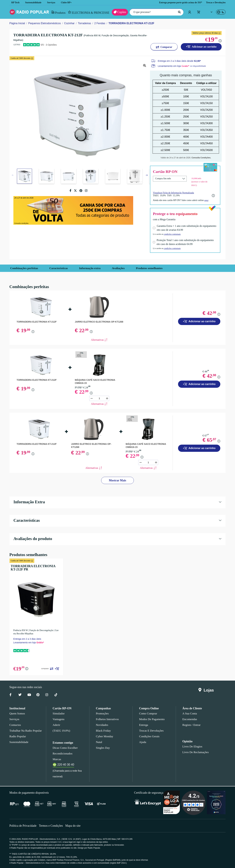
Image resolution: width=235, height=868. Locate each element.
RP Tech (16, 3)
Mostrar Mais (117, 480)
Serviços (54, 3)
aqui (210, 200)
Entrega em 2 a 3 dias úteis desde (180, 61)
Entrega (144, 724)
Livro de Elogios (191, 746)
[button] (147, 175)
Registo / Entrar (192, 724)
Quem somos (17, 713)
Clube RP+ (69, 3)
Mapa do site (75, 825)
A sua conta (190, 713)
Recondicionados (62, 753)
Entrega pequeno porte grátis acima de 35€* (176, 3)
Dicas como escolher (64, 747)
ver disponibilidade (199, 66)
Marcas (57, 759)
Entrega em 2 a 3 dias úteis (27, 638)
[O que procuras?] (156, 12)
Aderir (56, 724)
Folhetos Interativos (107, 719)
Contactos (16, 724)
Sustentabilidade (34, 3)
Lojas (207, 690)
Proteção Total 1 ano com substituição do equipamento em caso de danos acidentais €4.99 (187, 242)
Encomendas (190, 719)
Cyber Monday (104, 736)
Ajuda (143, 742)
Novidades (102, 724)
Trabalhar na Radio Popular (25, 730)
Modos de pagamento (152, 719)
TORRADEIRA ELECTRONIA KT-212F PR (36, 567)
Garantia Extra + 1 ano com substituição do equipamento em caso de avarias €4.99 (180, 227)
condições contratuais (175, 234)
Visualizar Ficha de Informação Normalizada (175, 192)
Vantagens (59, 719)
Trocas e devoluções (151, 730)
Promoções (102, 713)
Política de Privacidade (23, 825)
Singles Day (102, 747)
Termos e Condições (52, 825)
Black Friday (103, 730)
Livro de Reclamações (195, 752)
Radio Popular (17, 736)
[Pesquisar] (179, 12)
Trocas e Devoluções (215, 3)
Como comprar (148, 713)
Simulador (58, 713)
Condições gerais (149, 736)
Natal (99, 742)
